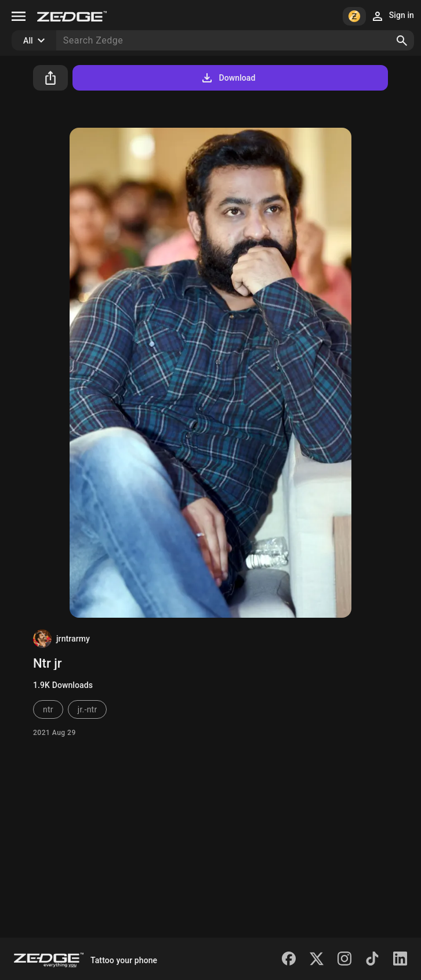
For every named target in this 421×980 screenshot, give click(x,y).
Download (228, 78)
